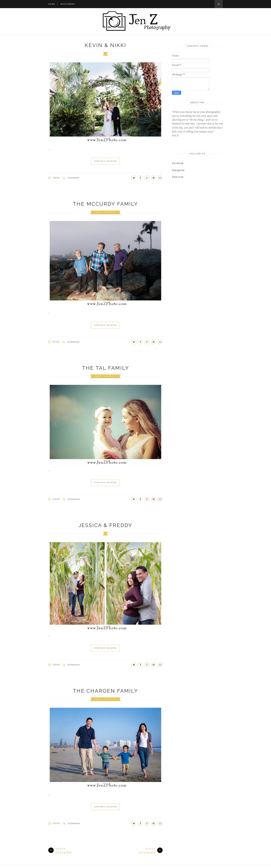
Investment (68, 4)
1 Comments (73, 178)
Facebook (178, 163)
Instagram (178, 170)
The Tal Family (106, 368)
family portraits (105, 212)
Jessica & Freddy (105, 525)
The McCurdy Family (105, 204)
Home (52, 4)
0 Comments (73, 342)
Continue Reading (105, 161)
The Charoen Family (105, 691)
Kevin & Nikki (105, 45)
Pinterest (178, 177)
